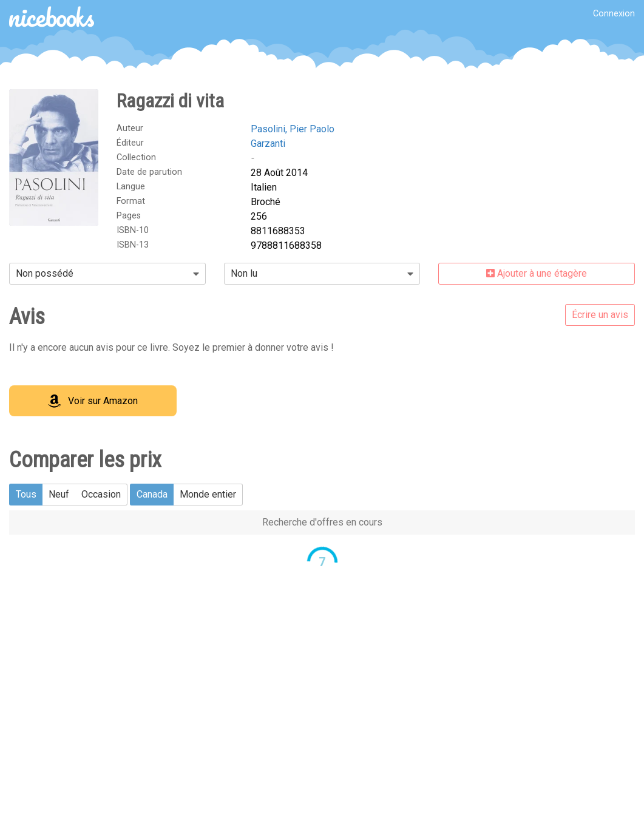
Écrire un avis (600, 315)
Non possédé (45, 273)
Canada (152, 494)
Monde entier (208, 494)
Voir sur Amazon (93, 401)
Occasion (101, 494)
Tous (26, 494)
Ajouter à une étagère (537, 273)
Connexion (614, 14)
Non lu (244, 273)
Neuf (59, 494)
